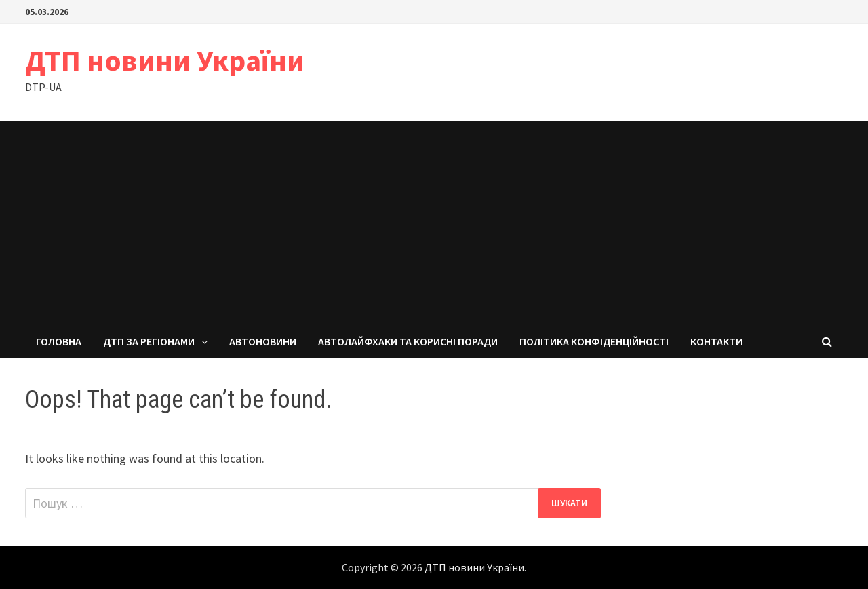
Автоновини (263, 341)
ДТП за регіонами (149, 341)
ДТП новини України (165, 60)
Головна (59, 341)
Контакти (716, 341)
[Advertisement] (434, 223)
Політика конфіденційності (594, 341)
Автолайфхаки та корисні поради (408, 341)
